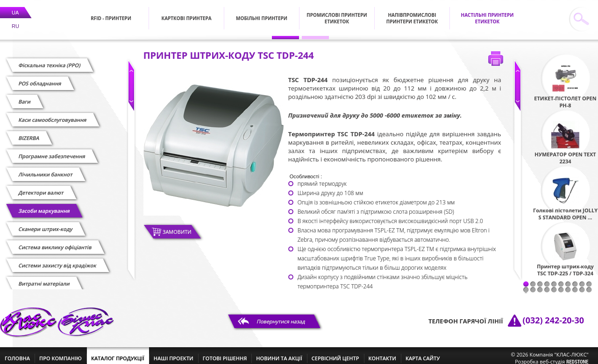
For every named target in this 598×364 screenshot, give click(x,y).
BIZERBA (29, 132)
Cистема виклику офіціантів (55, 241)
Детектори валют (41, 187)
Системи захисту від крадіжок (57, 260)
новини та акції (279, 353)
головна (17, 353)
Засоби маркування (44, 205)
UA (15, 7)
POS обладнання (40, 78)
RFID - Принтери (111, 13)
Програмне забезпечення (52, 150)
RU (15, 21)
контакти (382, 353)
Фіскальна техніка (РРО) (50, 59)
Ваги (25, 96)
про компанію (61, 353)
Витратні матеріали (44, 278)
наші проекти (174, 353)
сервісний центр (335, 353)
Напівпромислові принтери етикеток (412, 13)
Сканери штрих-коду (46, 223)
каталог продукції (118, 353)
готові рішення (225, 353)
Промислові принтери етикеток (337, 13)
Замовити (177, 226)
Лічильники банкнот (46, 169)
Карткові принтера (186, 13)
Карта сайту (423, 353)
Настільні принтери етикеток (488, 13)
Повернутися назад (281, 316)
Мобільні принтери (262, 13)
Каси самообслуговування (53, 114)
